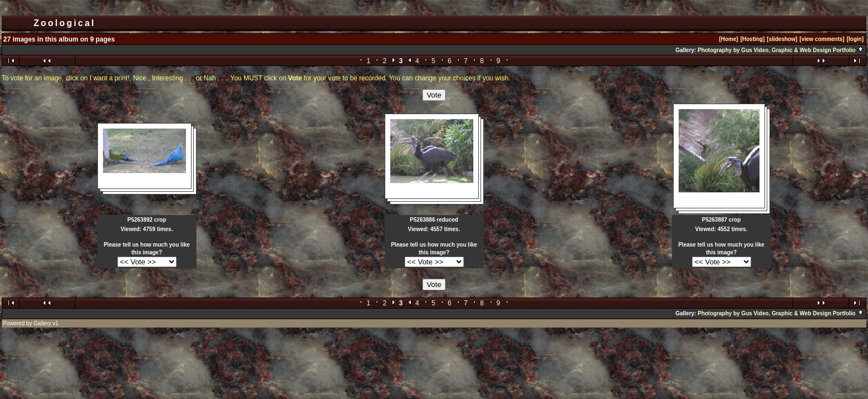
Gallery (43, 323)
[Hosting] (752, 39)
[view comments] (822, 39)
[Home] (728, 39)
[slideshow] (782, 39)
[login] (855, 39)
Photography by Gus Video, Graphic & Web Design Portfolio (781, 50)
